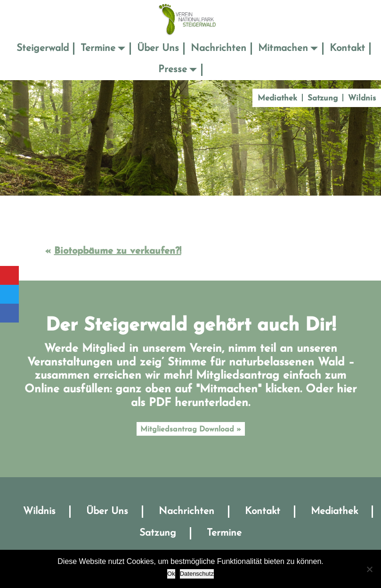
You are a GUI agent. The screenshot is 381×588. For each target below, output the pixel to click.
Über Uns (158, 48)
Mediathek (277, 98)
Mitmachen (283, 48)
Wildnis (362, 98)
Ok (171, 574)
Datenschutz (197, 574)
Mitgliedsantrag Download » (191, 430)
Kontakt (347, 48)
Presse (173, 70)
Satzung (323, 98)
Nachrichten (219, 48)
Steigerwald (43, 48)
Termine (98, 48)
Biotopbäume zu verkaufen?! (118, 251)
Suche (216, 70)
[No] (369, 569)
